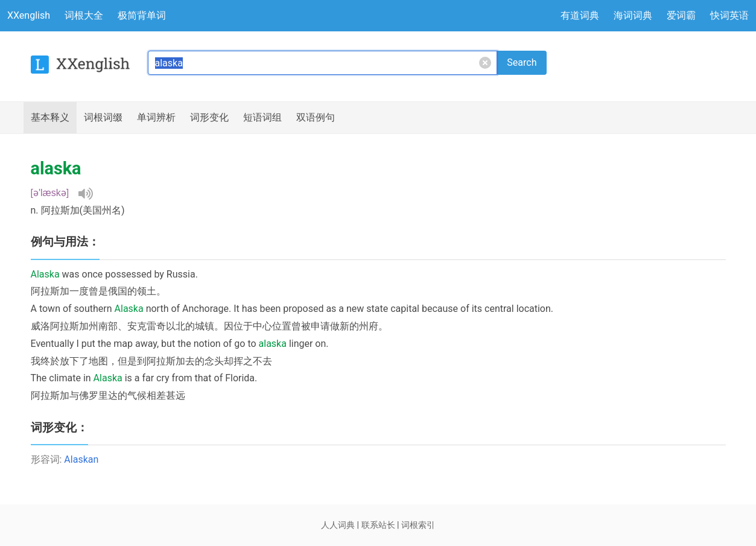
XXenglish (29, 15)
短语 (262, 118)
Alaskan (81, 459)
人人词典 (338, 525)
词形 (209, 118)
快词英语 (729, 15)
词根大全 (84, 15)
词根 (103, 118)
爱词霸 (681, 15)
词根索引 (418, 525)
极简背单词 (142, 15)
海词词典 (633, 15)
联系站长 (378, 525)
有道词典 (580, 15)
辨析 (156, 118)
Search (522, 62)
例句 (316, 118)
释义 (50, 118)
